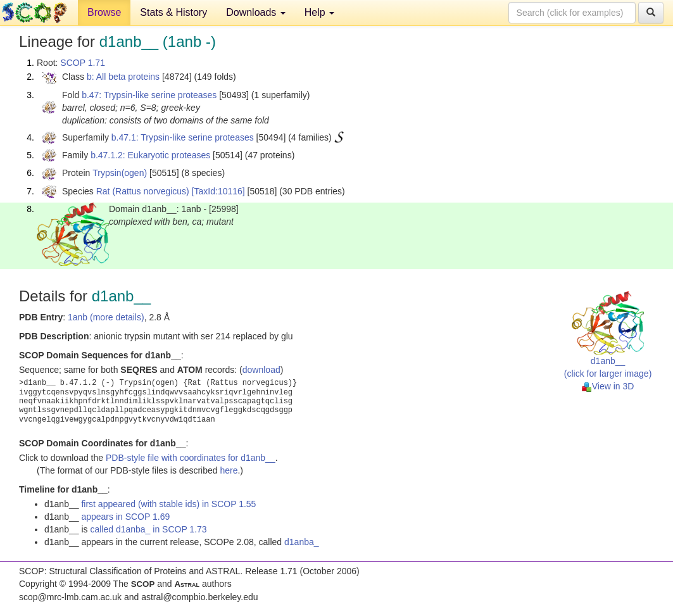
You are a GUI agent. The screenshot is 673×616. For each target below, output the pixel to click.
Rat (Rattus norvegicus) (143, 191)
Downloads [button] (256, 12)
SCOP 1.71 (83, 63)
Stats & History (173, 12)
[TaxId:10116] (218, 191)
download (261, 370)
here (229, 470)
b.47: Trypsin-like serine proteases (149, 95)
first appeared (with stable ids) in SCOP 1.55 (168, 504)
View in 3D (608, 386)
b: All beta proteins (123, 77)
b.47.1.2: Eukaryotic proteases (150, 155)
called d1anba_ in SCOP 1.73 (148, 529)
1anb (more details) (106, 317)
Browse (104, 12)
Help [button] (319, 12)
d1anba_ (302, 542)
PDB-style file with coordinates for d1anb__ (191, 458)
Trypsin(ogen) (120, 173)
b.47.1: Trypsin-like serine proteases (183, 137)
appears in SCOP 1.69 (125, 517)
